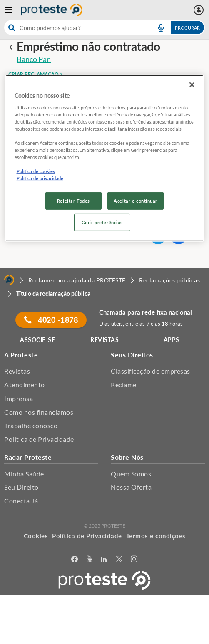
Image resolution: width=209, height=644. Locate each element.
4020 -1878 (51, 320)
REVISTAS (104, 340)
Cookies (36, 536)
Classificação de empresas (151, 371)
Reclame (124, 385)
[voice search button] (161, 27)
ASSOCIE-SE (37, 340)
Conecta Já (21, 501)
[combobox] (104, 27)
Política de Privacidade (39, 439)
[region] (105, 158)
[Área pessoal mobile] (200, 10)
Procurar (187, 28)
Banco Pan (34, 59)
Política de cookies (36, 171)
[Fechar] (192, 85)
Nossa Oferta (131, 487)
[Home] (9, 280)
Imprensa (19, 398)
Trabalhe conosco (31, 425)
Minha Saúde (24, 474)
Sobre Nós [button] (127, 457)
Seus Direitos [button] (132, 355)
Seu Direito (21, 487)
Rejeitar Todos (73, 201)
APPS (172, 340)
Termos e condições (156, 536)
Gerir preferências (102, 222)
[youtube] (90, 559)
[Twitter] (119, 559)
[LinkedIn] (104, 559)
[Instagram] (134, 559)
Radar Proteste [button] (28, 457)
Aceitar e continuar (136, 201)
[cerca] (76, 27)
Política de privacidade (40, 178)
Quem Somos (131, 474)
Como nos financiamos (39, 412)
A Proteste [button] (21, 355)
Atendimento (25, 385)
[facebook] (75, 559)
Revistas (17, 371)
